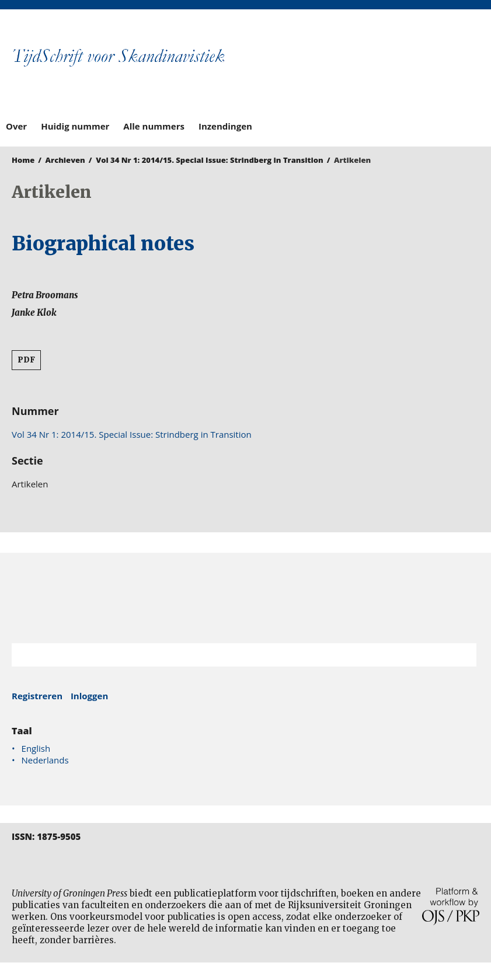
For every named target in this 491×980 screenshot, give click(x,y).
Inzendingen (225, 126)
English (36, 748)
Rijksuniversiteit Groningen (245, 598)
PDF (26, 360)
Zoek (462, 655)
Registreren (37, 696)
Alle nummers (154, 126)
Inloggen (89, 696)
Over (16, 126)
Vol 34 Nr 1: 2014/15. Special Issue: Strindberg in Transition (210, 160)
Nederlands (45, 760)
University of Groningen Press (366, 71)
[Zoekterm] (229, 655)
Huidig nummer (75, 126)
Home (23, 160)
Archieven (65, 160)
